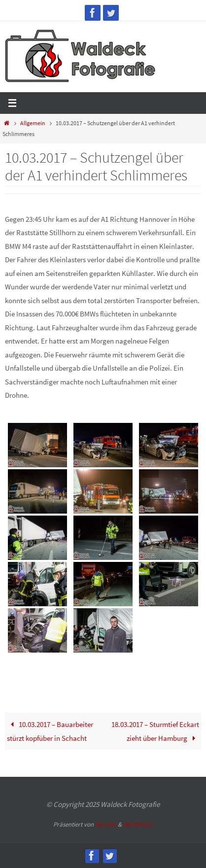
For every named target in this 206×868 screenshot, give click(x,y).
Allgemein (33, 123)
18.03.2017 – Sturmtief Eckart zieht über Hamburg (155, 731)
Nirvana (106, 824)
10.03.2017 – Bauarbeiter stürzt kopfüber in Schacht (50, 731)
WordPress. (138, 824)
